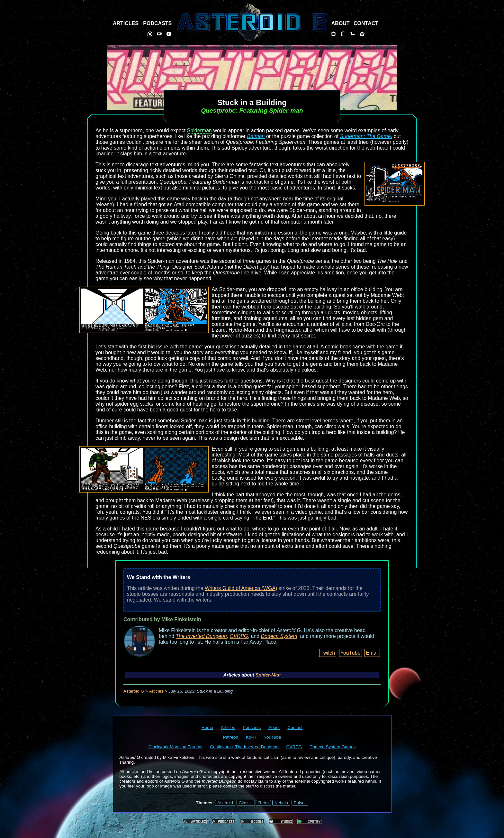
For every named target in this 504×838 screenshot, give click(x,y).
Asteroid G (134, 691)
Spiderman (199, 130)
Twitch (328, 653)
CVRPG (239, 636)
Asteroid (225, 803)
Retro (263, 803)
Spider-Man (268, 675)
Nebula (281, 803)
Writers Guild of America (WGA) (241, 588)
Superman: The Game (365, 136)
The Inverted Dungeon (201, 636)
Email (372, 653)
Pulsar (300, 803)
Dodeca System (279, 636)
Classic (246, 803)
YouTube (351, 653)
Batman (256, 136)
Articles (156, 691)
